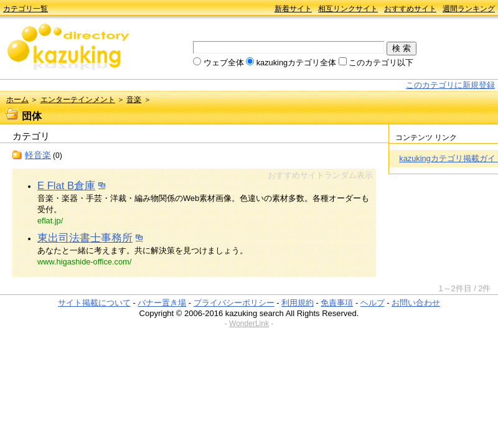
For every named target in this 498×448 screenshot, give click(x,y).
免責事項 (337, 303)
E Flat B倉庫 (66, 186)
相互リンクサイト (348, 9)
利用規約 (298, 303)
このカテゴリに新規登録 (450, 85)
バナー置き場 (162, 303)
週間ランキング (469, 9)
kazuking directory (68, 48)
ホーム (17, 100)
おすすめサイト (410, 9)
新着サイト (293, 9)
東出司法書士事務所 (85, 238)
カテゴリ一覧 (26, 9)
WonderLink (249, 324)
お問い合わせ (416, 303)
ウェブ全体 (224, 63)
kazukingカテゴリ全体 (297, 63)
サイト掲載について (94, 303)
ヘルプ (373, 303)
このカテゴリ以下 (381, 63)
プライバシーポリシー (234, 303)
